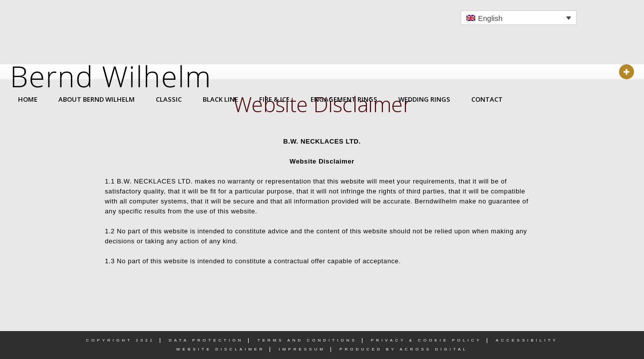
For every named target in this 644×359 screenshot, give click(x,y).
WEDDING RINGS (424, 99)
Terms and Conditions (307, 340)
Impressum (302, 349)
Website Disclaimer (220, 349)
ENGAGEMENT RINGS (344, 99)
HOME (28, 99)
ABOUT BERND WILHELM (97, 99)
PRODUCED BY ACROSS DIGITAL (404, 349)
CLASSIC (169, 99)
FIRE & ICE (274, 99)
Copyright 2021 (120, 340)
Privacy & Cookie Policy (426, 340)
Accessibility (527, 340)
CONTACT (487, 99)
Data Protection (206, 340)
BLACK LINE (220, 99)
